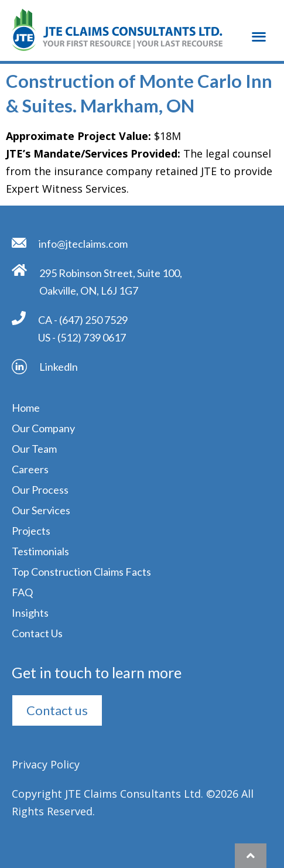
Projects (31, 531)
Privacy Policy (46, 764)
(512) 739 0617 (92, 337)
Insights (30, 613)
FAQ (22, 592)
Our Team (34, 449)
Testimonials (40, 551)
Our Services (41, 510)
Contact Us (37, 633)
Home (26, 408)
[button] (259, 22)
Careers (30, 469)
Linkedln (59, 367)
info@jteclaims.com (83, 244)
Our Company (43, 428)
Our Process (40, 490)
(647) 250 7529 (93, 320)
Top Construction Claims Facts (81, 572)
